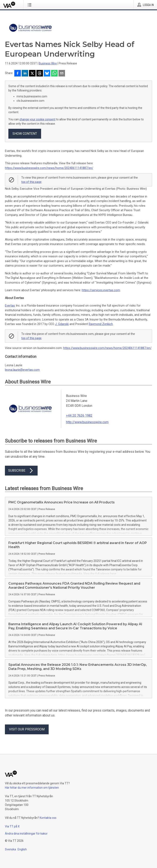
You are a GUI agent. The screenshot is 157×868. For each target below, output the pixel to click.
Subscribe (21, 471)
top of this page (31, 182)
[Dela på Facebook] (18, 74)
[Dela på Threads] (40, 74)
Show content (25, 134)
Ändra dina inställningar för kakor (26, 834)
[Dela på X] (32, 74)
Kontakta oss (48, 818)
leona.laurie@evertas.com (22, 370)
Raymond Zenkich (101, 324)
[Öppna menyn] (30, 5)
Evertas (10, 306)
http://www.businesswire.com (87, 422)
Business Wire (48, 63)
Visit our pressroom (27, 729)
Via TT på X (12, 826)
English (22, 849)
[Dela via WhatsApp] (54, 74)
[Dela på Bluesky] (47, 74)
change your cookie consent (37, 119)
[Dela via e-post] (62, 74)
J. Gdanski (62, 324)
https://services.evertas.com (101, 290)
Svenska (10, 849)
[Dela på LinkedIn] (25, 74)
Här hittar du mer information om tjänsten (32, 788)
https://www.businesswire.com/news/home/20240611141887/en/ (49, 168)
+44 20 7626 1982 (79, 416)
